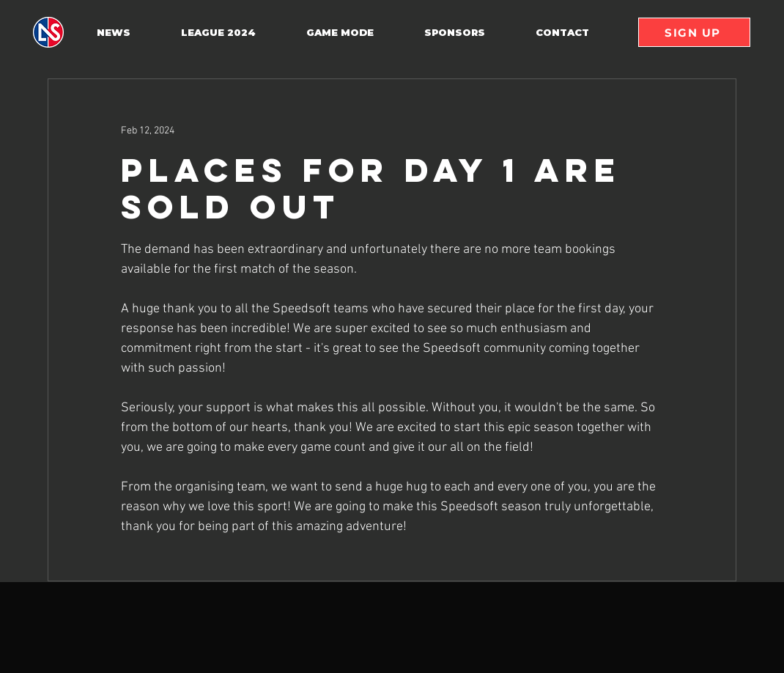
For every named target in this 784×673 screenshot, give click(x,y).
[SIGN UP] (694, 32)
